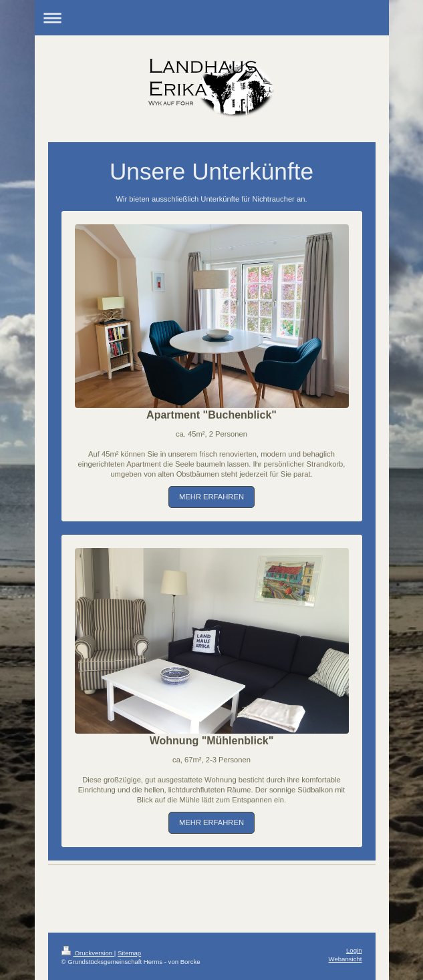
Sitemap (129, 953)
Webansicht (345, 959)
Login (354, 950)
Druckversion (88, 953)
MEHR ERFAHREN (211, 497)
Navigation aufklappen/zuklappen (212, 18)
